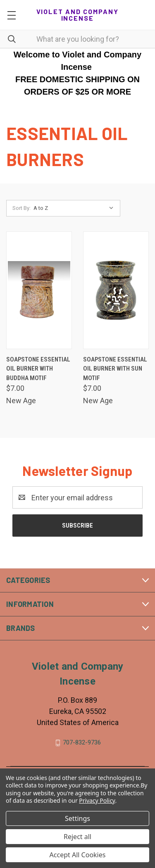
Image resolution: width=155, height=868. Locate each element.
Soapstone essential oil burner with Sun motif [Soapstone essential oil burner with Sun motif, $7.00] (115, 369)
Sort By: (21, 208)
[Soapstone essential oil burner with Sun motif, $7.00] (116, 290)
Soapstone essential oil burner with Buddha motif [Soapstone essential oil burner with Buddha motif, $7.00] (38, 369)
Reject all (77, 837)
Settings (77, 818)
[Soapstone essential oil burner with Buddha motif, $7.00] (39, 290)
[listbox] (75, 208)
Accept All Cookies (78, 855)
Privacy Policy (97, 800)
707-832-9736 (82, 742)
